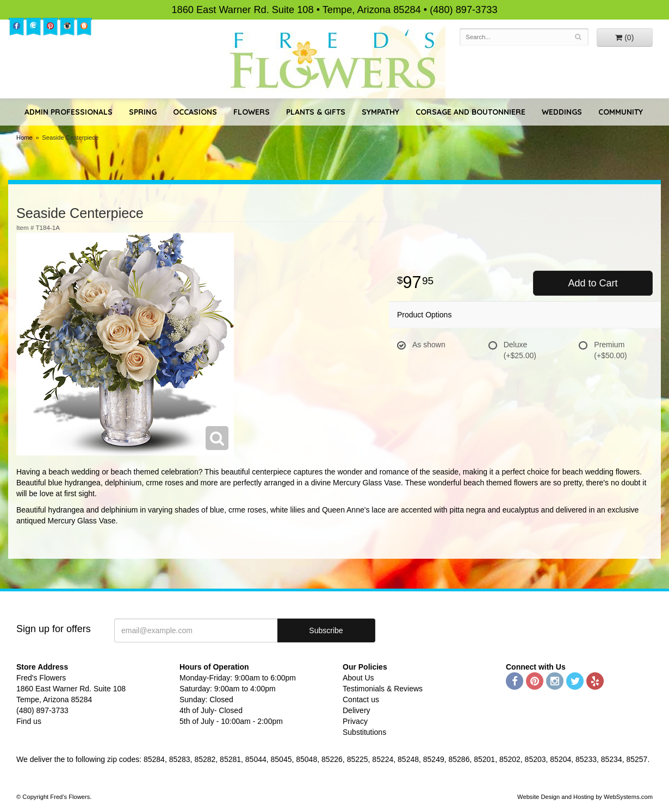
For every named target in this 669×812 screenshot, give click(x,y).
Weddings (562, 112)
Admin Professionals (69, 112)
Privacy (355, 721)
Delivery (357, 710)
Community (621, 112)
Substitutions (364, 732)
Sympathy (380, 112)
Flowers (252, 112)
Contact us (361, 699)
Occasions (195, 112)
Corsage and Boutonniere (470, 112)
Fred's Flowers (335, 61)
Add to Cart (593, 283)
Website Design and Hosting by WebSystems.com (585, 797)
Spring (143, 112)
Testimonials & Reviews (383, 689)
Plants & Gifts (316, 112)
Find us (29, 721)
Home (24, 138)
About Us (358, 678)
